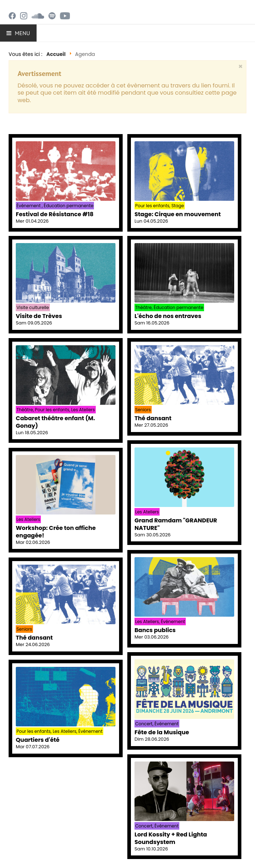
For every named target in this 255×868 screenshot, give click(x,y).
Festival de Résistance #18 (55, 214)
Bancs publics (155, 630)
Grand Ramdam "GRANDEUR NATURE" (176, 524)
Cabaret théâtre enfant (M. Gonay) (55, 422)
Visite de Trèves (39, 316)
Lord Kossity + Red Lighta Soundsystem (171, 838)
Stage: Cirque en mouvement (178, 214)
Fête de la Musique (162, 732)
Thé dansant (153, 418)
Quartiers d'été (38, 740)
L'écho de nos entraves (168, 316)
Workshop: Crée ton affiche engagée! (56, 532)
